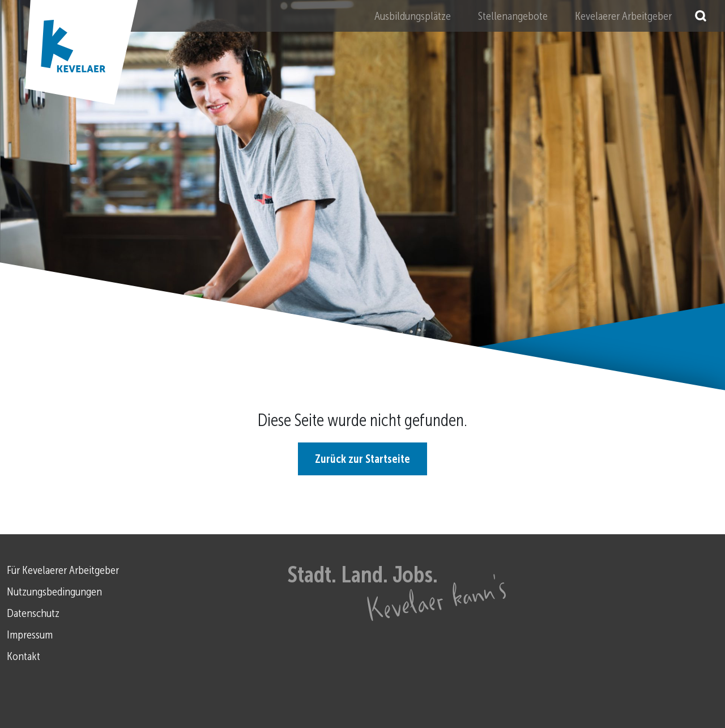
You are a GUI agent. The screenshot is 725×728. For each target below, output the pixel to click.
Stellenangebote (513, 16)
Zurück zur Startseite (362, 459)
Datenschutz (33, 613)
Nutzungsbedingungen (54, 591)
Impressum (30, 635)
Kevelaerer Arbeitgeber (623, 16)
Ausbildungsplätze (413, 16)
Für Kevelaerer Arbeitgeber (63, 570)
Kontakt (24, 656)
